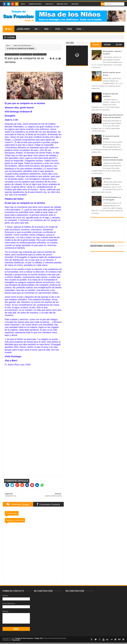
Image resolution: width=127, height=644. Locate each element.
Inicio (23, 4)
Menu (46, 29)
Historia (70, 43)
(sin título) (107, 178)
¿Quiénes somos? (23, 29)
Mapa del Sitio (62, 4)
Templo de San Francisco (22, 46)
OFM (36, 29)
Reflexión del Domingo (26, 54)
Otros (58, 29)
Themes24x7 (16, 640)
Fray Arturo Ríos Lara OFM (12, 54)
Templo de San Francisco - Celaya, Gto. (29, 638)
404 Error (75, 4)
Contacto (49, 4)
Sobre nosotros (35, 4)
